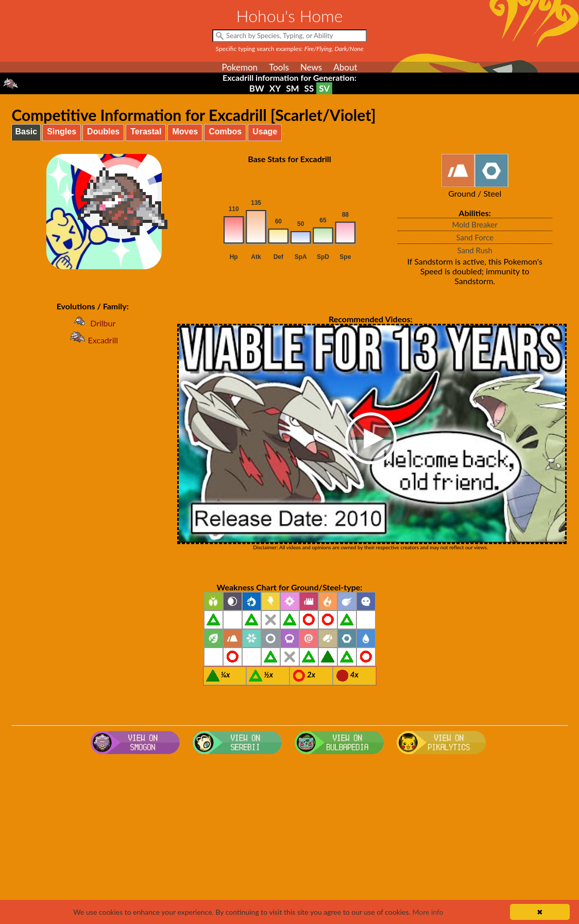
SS (309, 88)
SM (292, 88)
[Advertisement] (290, 841)
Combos (225, 132)
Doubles (103, 132)
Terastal (146, 132)
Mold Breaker (475, 224)
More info (428, 912)
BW (257, 88)
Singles (62, 132)
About (345, 67)
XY (275, 88)
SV (324, 88)
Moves (185, 132)
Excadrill (92, 340)
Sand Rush (474, 250)
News (311, 67)
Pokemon (240, 67)
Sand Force (475, 237)
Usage (265, 132)
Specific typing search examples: (290, 49)
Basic (26, 132)
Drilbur (92, 323)
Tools (279, 67)
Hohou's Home (290, 16)
